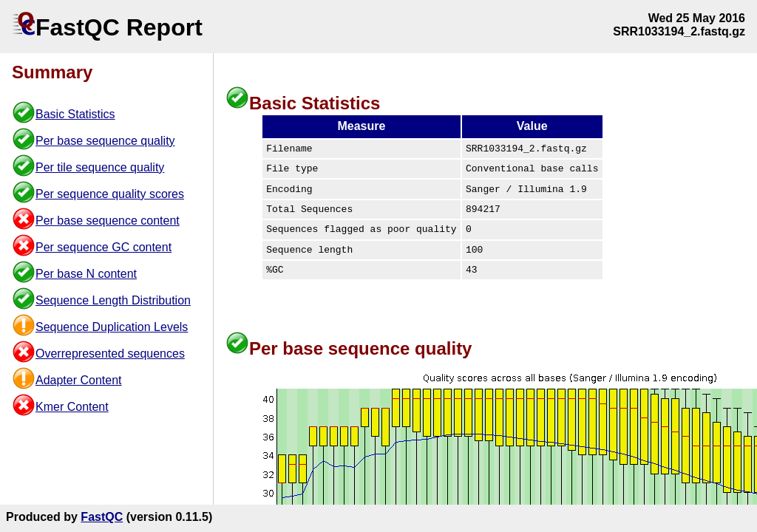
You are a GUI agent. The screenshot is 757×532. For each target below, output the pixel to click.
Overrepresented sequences (110, 354)
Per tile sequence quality (100, 167)
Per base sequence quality (105, 141)
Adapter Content (79, 380)
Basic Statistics (75, 114)
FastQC (102, 517)
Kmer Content (72, 407)
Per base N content (86, 274)
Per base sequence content (108, 221)
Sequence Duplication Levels (112, 327)
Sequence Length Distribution (113, 300)
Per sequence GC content (103, 247)
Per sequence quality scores (110, 194)
